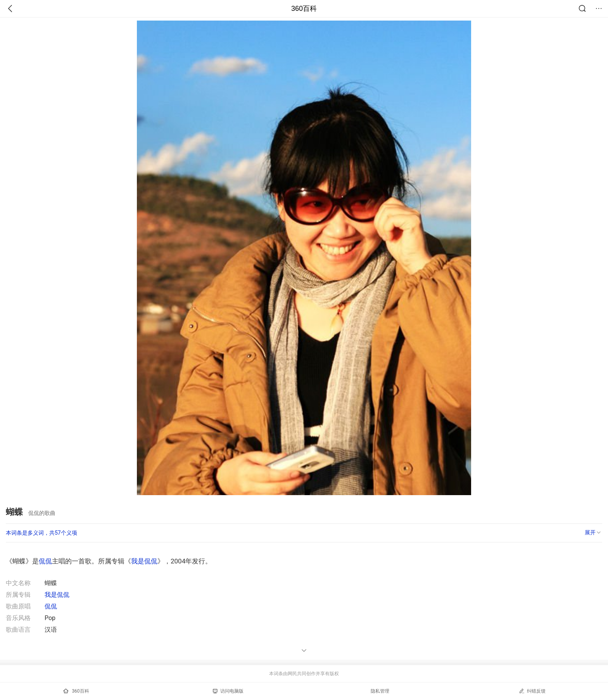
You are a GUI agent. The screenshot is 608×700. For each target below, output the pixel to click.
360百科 (304, 9)
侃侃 (45, 561)
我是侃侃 (144, 561)
